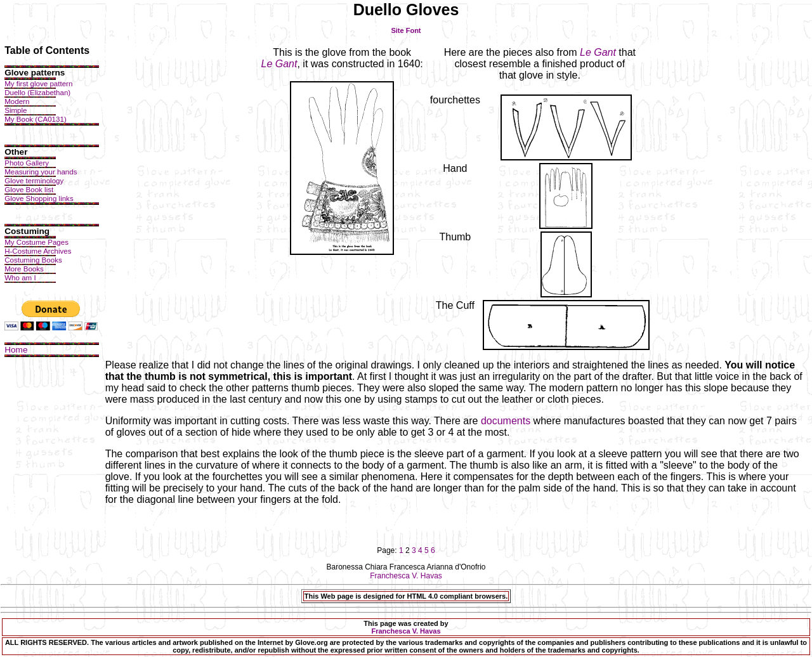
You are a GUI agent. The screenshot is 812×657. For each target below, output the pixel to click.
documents (506, 421)
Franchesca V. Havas (406, 576)
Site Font (406, 30)
